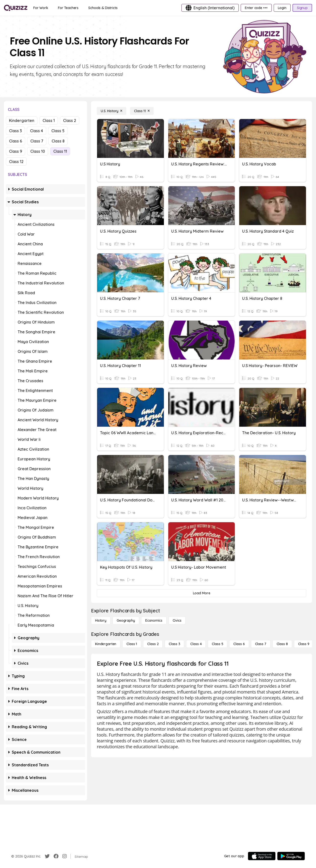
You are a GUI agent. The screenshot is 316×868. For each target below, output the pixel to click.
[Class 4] (196, 644)
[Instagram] (65, 856)
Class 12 (16, 162)
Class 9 (16, 151)
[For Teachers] (68, 8)
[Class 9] (304, 644)
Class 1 (49, 120)
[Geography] (126, 620)
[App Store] (262, 856)
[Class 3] (174, 644)
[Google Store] (291, 856)
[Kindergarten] (106, 644)
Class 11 (60, 151)
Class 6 (16, 141)
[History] (101, 620)
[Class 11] (142, 111)
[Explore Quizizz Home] (16, 8)
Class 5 (58, 131)
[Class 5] (217, 644)
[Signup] (302, 8)
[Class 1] (132, 644)
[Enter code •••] (256, 8)
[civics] (177, 620)
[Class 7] (261, 644)
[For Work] (41, 8)
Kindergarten (22, 120)
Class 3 (15, 131)
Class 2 (70, 120)
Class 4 (37, 131)
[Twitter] (47, 856)
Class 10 (38, 151)
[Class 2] (153, 644)
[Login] (282, 8)
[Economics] (154, 620)
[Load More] (202, 593)
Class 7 (37, 141)
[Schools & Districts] (103, 8)
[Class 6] (239, 644)
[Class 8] (282, 644)
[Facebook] (56, 856)
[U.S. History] (112, 111)
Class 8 (58, 141)
